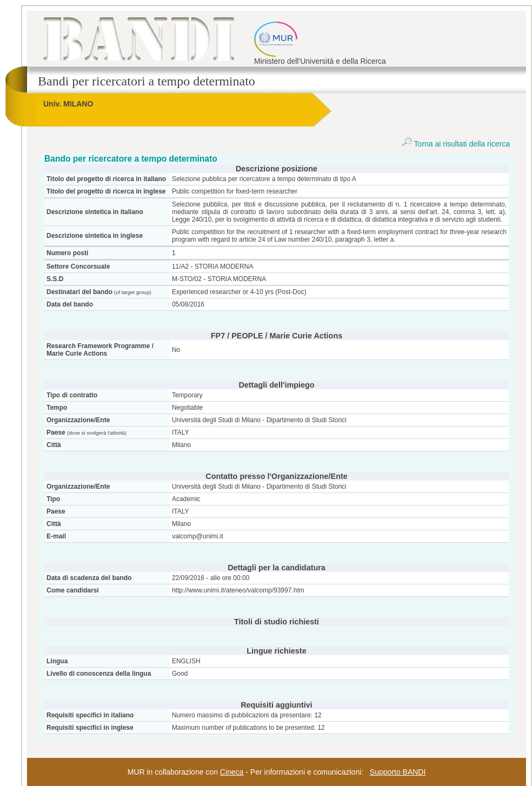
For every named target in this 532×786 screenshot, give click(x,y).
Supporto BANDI (398, 772)
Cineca (232, 772)
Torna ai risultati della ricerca (455, 144)
